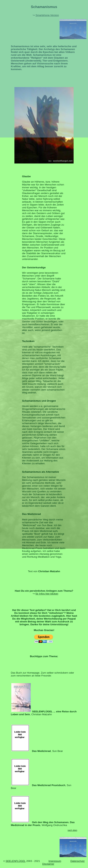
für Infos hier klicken (47, 594)
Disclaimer (48, 864)
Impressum (55, 861)
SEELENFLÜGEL (16, 861)
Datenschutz (77, 861)
